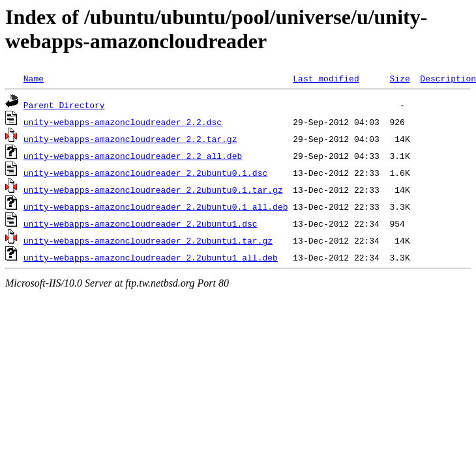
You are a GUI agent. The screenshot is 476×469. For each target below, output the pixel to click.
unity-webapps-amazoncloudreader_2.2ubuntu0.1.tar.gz (153, 190)
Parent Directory (64, 105)
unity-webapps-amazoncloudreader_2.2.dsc (123, 122)
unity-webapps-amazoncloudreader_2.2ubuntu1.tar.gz (148, 240)
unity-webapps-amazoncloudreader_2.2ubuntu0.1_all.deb (156, 206)
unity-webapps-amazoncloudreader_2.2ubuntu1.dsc (141, 223)
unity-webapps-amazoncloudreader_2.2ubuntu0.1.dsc (145, 173)
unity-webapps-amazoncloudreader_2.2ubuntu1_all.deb (151, 257)
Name (34, 78)
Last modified (326, 78)
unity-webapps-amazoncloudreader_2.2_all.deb (133, 156)
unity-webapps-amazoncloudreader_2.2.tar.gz (130, 139)
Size (399, 78)
